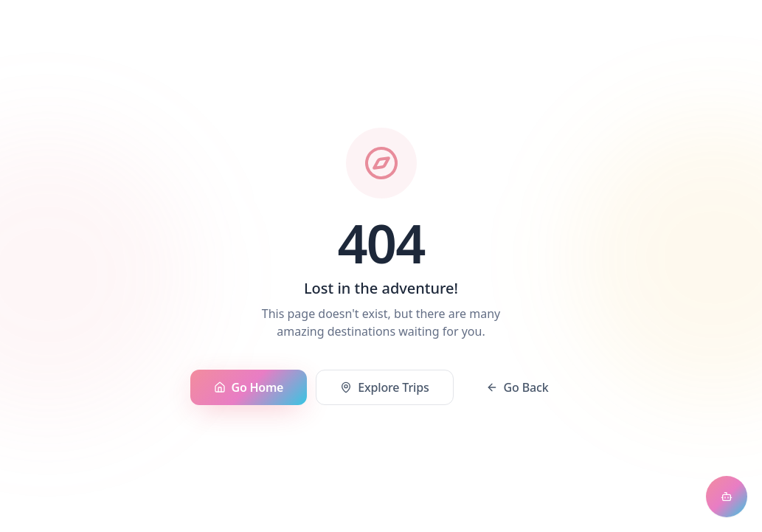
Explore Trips (384, 387)
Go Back (517, 387)
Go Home (249, 387)
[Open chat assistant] (727, 497)
